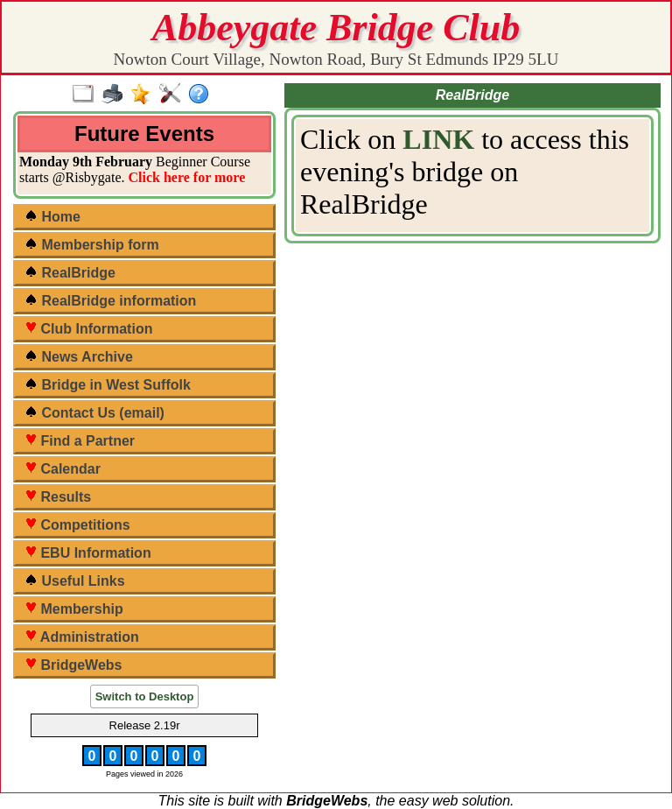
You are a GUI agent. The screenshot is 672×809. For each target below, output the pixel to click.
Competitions (77, 525)
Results (58, 497)
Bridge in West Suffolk (108, 385)
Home (52, 217)
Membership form (92, 245)
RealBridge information (110, 301)
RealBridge (70, 273)
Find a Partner (80, 441)
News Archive (79, 357)
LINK (438, 139)
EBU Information (88, 553)
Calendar (63, 469)
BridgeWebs (73, 665)
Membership (74, 609)
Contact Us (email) (94, 413)
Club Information (88, 329)
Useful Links (75, 581)
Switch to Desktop (145, 696)
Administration (82, 637)
